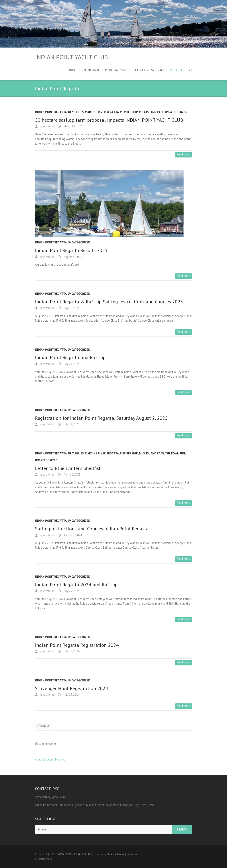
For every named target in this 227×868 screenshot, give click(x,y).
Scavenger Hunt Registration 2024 (71, 688)
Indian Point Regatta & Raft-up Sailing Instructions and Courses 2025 (109, 302)
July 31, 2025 (71, 308)
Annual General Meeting (50, 759)
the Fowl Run (175, 453)
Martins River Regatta (102, 112)
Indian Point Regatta (51, 112)
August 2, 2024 (72, 535)
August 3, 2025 (72, 257)
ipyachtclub (47, 126)
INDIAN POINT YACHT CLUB (71, 57)
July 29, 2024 (71, 591)
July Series (76, 112)
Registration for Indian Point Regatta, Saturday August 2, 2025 (101, 418)
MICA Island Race (151, 112)
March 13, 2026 (73, 126)
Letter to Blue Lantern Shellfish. (69, 468)
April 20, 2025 (72, 475)
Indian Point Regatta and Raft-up (70, 357)
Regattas (177, 70)
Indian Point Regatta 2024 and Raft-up (76, 585)
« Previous (43, 726)
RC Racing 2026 (116, 70)
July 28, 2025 (71, 364)
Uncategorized (176, 112)
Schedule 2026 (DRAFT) (149, 70)
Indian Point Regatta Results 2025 (71, 250)
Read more (184, 154)
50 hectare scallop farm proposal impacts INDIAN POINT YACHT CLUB (109, 120)
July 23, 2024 (71, 695)
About (73, 70)
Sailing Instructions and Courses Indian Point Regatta (92, 529)
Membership (92, 70)
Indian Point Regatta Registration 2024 (77, 645)
